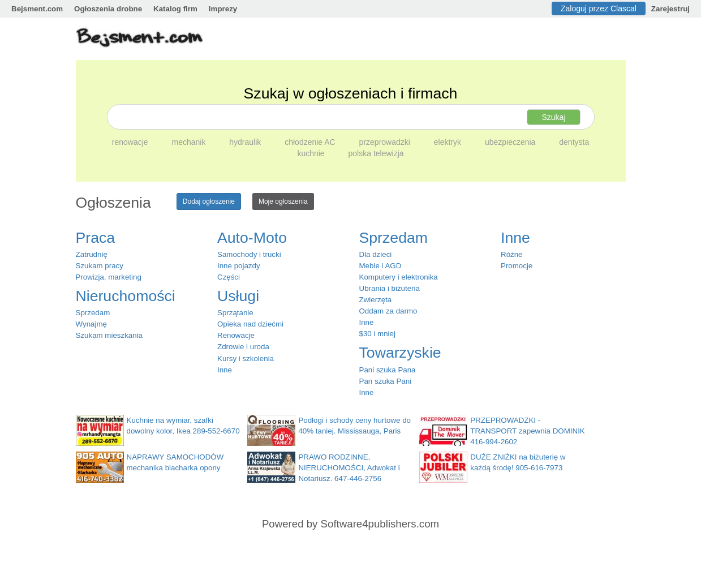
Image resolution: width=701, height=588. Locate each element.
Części (229, 277)
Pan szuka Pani (386, 381)
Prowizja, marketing (109, 277)
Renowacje (236, 335)
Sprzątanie (235, 313)
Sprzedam (93, 313)
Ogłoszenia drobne (108, 9)
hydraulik (246, 142)
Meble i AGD (380, 266)
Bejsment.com (37, 9)
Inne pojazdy (239, 266)
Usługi (238, 296)
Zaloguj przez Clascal (599, 8)
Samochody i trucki (249, 254)
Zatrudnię (92, 254)
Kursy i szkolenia (246, 359)
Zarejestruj (670, 9)
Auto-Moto (252, 238)
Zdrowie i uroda (243, 347)
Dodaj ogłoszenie (209, 201)
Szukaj (553, 117)
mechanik (190, 142)
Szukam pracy (100, 266)
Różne (512, 254)
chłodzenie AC (311, 142)
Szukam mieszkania (109, 335)
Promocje (517, 266)
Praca (96, 238)
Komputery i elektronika (399, 277)
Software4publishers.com (380, 524)
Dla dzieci (376, 254)
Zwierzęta (376, 300)
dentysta (574, 142)
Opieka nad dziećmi (250, 324)
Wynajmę (91, 324)
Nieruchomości (126, 296)
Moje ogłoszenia (283, 201)
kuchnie (312, 153)
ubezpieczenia (511, 142)
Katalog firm (175, 9)
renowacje (131, 142)
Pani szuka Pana (388, 370)
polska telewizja (376, 153)
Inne (225, 370)
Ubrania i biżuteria (390, 288)
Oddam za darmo (388, 311)
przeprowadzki (386, 142)
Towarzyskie (400, 353)
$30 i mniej (377, 334)
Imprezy (223, 9)
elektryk (449, 142)
